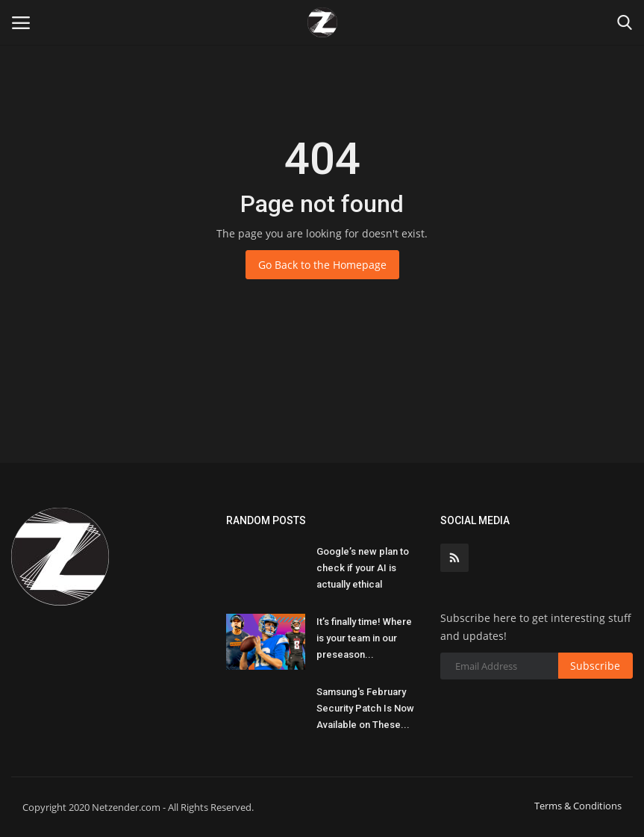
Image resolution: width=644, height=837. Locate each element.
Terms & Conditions (578, 806)
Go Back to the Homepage (322, 265)
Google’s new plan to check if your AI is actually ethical (363, 568)
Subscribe (595, 666)
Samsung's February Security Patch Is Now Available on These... (365, 708)
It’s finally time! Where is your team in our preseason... (364, 638)
